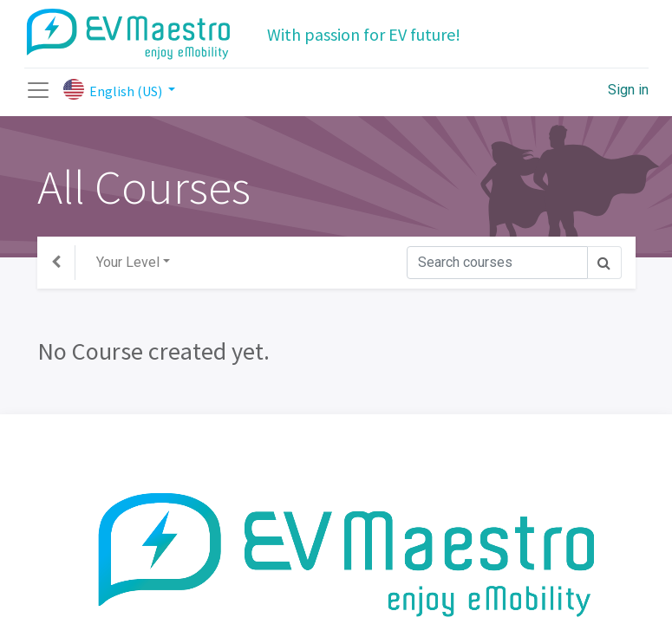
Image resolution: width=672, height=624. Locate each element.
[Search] (497, 263)
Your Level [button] (128, 262)
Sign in (628, 90)
